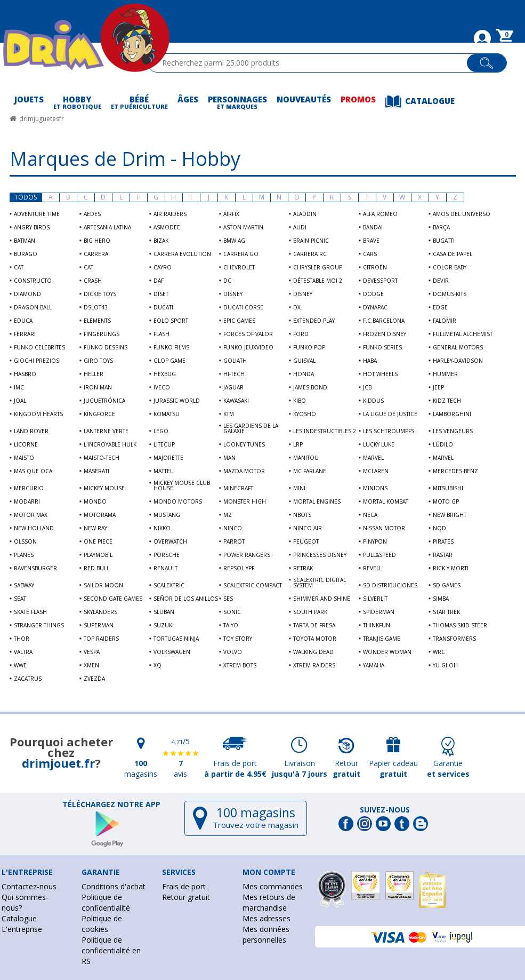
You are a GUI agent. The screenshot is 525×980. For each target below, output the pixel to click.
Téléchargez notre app (111, 804)
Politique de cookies (102, 924)
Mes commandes (273, 886)
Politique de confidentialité (106, 902)
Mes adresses (266, 918)
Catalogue (19, 918)
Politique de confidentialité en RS (111, 950)
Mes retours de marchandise (269, 902)
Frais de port (184, 886)
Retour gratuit (186, 897)
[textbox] (312, 63)
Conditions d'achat (114, 886)
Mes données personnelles (266, 934)
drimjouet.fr (58, 763)
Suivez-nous (385, 810)
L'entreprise (22, 929)
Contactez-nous (29, 886)
